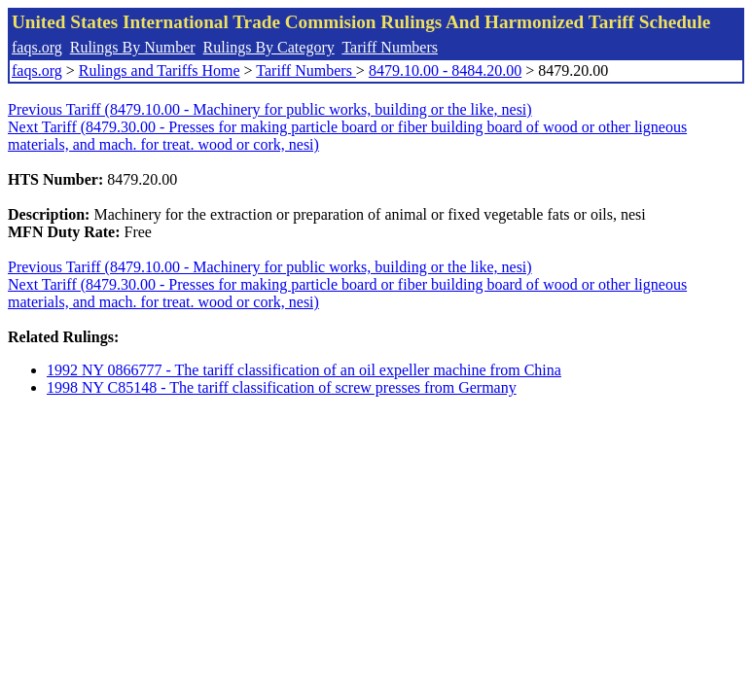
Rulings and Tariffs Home (160, 70)
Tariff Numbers (390, 47)
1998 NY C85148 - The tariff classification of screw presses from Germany (282, 387)
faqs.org (37, 47)
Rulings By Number (133, 47)
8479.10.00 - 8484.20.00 (445, 70)
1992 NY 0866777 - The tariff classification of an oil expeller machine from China (304, 370)
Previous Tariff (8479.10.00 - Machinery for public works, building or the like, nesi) (270, 109)
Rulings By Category (269, 47)
